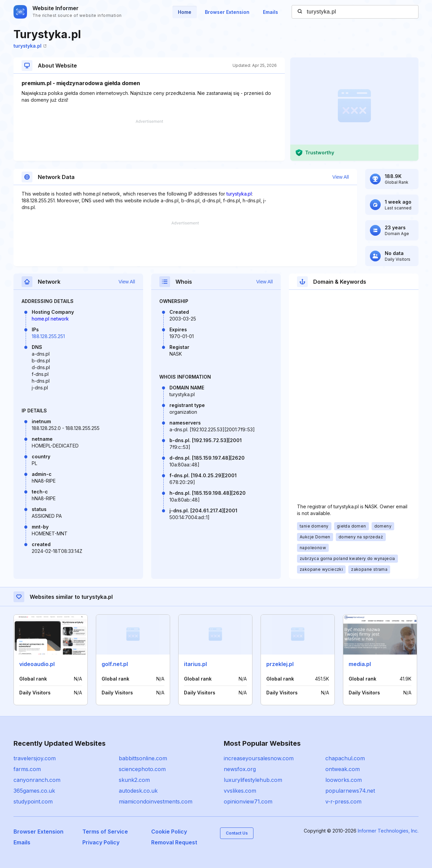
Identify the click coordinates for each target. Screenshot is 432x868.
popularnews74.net (350, 791)
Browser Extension (227, 12)
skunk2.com (134, 780)
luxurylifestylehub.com (253, 780)
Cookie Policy (169, 832)
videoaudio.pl (37, 664)
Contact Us (237, 833)
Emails (271, 12)
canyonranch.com (37, 780)
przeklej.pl (280, 664)
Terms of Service (105, 832)
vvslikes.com (240, 791)
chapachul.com (345, 758)
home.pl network (50, 319)
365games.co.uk (34, 791)
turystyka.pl (30, 46)
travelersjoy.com (35, 758)
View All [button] (341, 177)
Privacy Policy (101, 842)
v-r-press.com (343, 801)
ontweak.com (343, 769)
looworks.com (344, 780)
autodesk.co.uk (138, 791)
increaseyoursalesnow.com (259, 758)
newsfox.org (240, 769)
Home (185, 12)
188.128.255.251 (48, 336)
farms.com (27, 769)
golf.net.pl (115, 664)
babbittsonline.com (143, 758)
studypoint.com (33, 801)
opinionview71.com (248, 801)
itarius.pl (195, 664)
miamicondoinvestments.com (156, 801)
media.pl (360, 664)
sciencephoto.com (142, 769)
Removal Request (174, 842)
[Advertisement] (149, 140)
